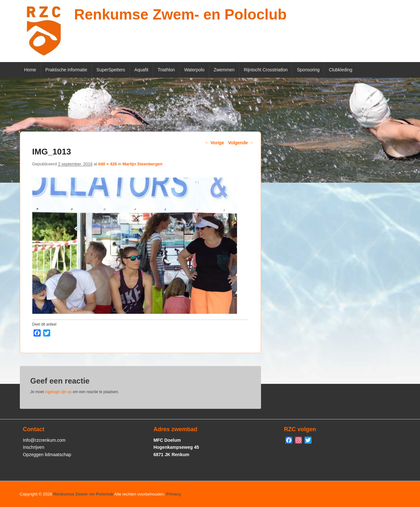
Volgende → (241, 143)
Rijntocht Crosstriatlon (266, 70)
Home (30, 70)
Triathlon (166, 70)
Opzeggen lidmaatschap (47, 455)
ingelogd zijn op (58, 392)
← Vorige (214, 143)
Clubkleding (341, 70)
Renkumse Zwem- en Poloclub (181, 14)
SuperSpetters (111, 70)
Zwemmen (224, 70)
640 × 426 (107, 164)
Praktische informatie (66, 70)
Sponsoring (308, 70)
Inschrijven (34, 447)
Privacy (174, 494)
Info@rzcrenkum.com (44, 440)
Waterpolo (194, 70)
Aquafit (141, 70)
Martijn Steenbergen (143, 164)
